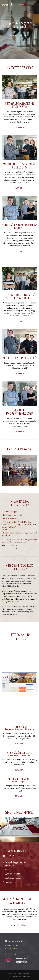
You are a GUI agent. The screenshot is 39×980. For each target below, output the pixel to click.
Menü (34, 4)
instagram (15, 954)
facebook (6, 954)
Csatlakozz (20, 35)
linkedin (10, 954)
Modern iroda (10, 882)
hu (24, 4)
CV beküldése (19, 925)
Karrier (7, 870)
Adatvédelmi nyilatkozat (24, 974)
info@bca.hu (15, 948)
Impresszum (12, 974)
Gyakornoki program (13, 874)
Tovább (19, 744)
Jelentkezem (20, 473)
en (21, 4)
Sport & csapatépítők (13, 878)
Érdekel (19, 127)
